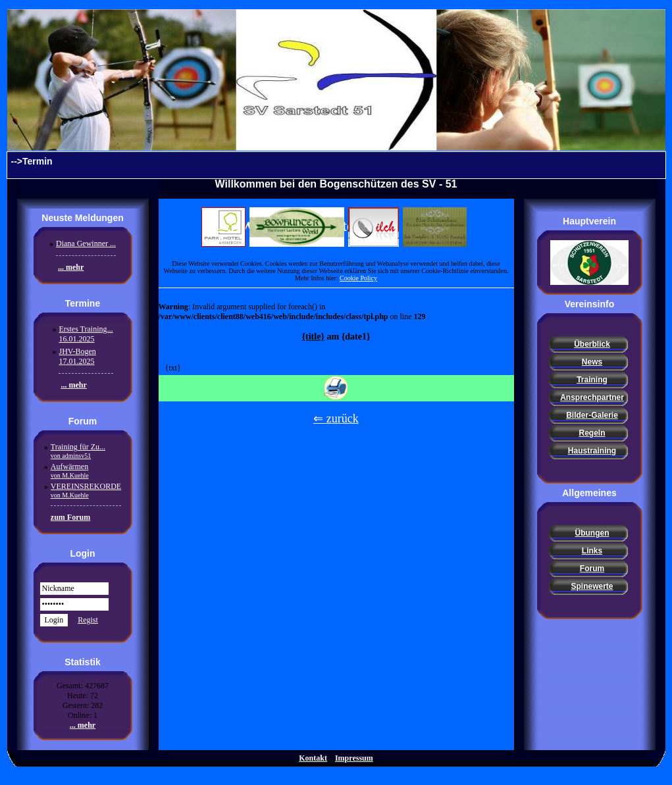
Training (592, 380)
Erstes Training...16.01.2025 (86, 334)
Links (592, 551)
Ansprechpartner (592, 397)
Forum (592, 569)
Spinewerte (592, 586)
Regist (88, 620)
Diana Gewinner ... (86, 243)
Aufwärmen (70, 470)
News (592, 362)
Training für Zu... (78, 451)
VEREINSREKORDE (86, 490)
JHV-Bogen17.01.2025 (77, 356)
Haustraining (592, 451)
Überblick (592, 344)
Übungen (592, 533)
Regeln (592, 433)
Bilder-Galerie (592, 415)
